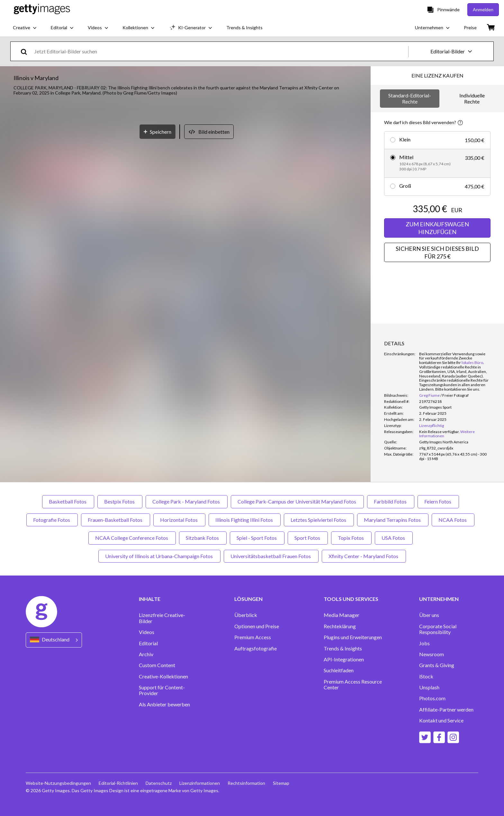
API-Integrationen (344, 659)
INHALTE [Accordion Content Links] (150, 599)
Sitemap (281, 783)
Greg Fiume (429, 395)
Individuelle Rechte (472, 98)
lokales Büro (472, 363)
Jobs (424, 643)
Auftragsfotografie (256, 648)
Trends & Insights (343, 648)
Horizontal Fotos (179, 520)
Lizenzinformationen (200, 783)
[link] (439, 432)
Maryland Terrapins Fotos (393, 520)
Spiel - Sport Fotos (257, 538)
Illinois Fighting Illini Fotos (245, 520)
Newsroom (432, 654)
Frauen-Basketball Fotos (116, 520)
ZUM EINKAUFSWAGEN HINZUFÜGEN (437, 228)
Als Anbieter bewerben (164, 704)
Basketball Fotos (68, 501)
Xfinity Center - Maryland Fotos (364, 556)
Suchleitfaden (339, 670)
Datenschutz (159, 783)
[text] (220, 51)
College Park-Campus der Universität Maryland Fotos (297, 501)
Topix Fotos (351, 538)
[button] (185, 231)
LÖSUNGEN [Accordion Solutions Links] (248, 599)
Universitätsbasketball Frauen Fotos (271, 556)
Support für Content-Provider (162, 690)
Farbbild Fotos (391, 501)
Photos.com (432, 698)
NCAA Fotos (453, 520)
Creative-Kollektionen (163, 676)
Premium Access (253, 637)
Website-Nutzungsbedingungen (58, 783)
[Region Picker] (54, 640)
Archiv (146, 654)
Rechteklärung (340, 626)
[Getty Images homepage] (42, 9)
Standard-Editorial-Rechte (410, 98)
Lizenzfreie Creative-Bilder (162, 618)
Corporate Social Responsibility (438, 629)
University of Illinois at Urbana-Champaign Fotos (159, 556)
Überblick (246, 615)
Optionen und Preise (257, 626)
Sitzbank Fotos (203, 538)
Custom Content (157, 665)
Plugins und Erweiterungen (353, 637)
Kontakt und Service (441, 721)
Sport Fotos (308, 538)
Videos (147, 632)
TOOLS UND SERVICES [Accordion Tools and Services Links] (351, 599)
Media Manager (342, 615)
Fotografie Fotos (52, 520)
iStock (426, 676)
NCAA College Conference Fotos (132, 538)
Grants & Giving (437, 665)
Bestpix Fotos (120, 501)
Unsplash (429, 687)
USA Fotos (394, 538)
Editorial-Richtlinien (118, 783)
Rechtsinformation (246, 783)
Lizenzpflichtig (432, 426)
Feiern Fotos (438, 501)
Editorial (148, 643)
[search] (27, 51)
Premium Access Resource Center (353, 685)
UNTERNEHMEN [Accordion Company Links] (439, 599)
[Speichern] (157, 372)
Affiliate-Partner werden (446, 710)
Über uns (429, 615)
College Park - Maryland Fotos (187, 501)
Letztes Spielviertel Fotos (319, 520)
